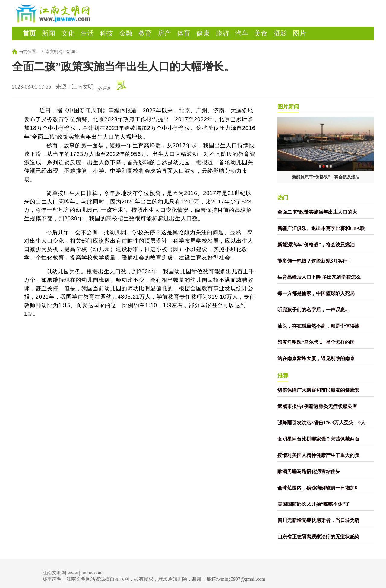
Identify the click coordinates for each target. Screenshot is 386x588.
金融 (126, 33)
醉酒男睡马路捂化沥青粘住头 (309, 472)
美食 (261, 33)
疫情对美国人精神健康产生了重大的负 (318, 455)
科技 (106, 33)
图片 (299, 33)
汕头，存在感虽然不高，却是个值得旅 (318, 326)
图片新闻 (288, 107)
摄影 (280, 33)
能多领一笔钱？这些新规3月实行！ (315, 261)
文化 (68, 33)
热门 (283, 197)
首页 (29, 33)
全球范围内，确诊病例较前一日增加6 (317, 488)
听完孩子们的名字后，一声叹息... (313, 310)
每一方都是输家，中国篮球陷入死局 (316, 293)
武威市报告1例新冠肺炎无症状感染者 (317, 406)
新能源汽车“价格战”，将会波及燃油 (326, 177)
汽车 (242, 33)
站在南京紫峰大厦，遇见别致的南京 (316, 358)
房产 (164, 33)
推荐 (283, 376)
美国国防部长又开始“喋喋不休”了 (314, 504)
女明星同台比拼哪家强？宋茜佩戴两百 (318, 439)
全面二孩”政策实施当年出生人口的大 (317, 212)
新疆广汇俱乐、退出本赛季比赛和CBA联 (321, 228)
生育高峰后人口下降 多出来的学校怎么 (319, 277)
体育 (184, 33)
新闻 (49, 33)
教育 (145, 33)
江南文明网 (52, 52)
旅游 (222, 33)
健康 (203, 33)
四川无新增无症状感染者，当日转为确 (318, 520)
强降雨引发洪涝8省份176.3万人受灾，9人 (321, 423)
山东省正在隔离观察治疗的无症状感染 (318, 537)
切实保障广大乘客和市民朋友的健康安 (318, 390)
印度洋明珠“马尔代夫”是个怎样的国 (316, 342)
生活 (87, 33)
